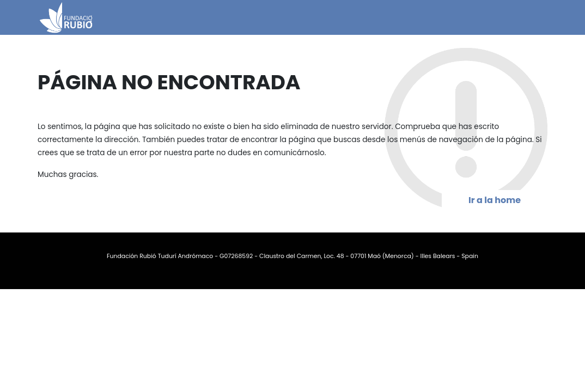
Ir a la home (495, 200)
